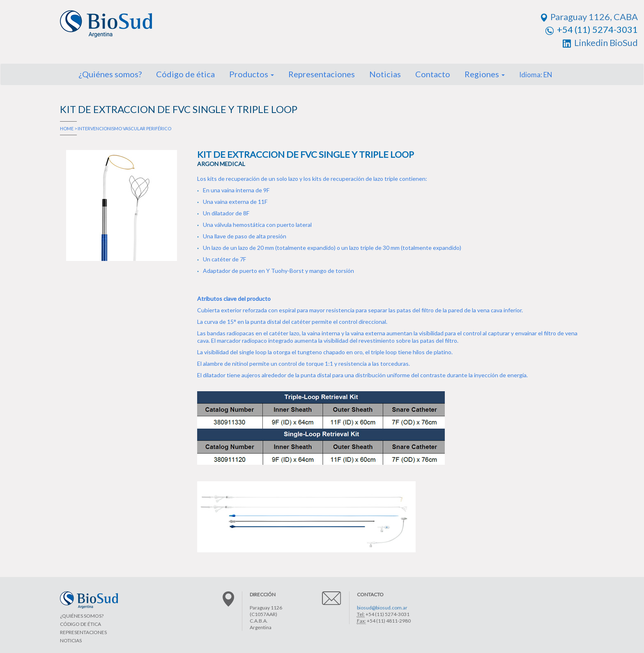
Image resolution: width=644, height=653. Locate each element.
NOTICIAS (71, 640)
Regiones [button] (485, 74)
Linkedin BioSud (600, 43)
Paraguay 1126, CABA (589, 17)
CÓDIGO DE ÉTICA (80, 624)
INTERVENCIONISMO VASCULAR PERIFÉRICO (124, 128)
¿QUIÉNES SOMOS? (82, 616)
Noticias (385, 74)
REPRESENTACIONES (83, 632)
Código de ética (185, 74)
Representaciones (322, 74)
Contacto (433, 74)
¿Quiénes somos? (110, 74)
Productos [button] (252, 74)
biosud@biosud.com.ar (382, 608)
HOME (67, 128)
